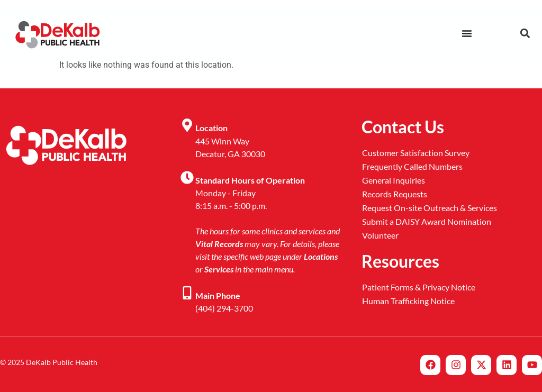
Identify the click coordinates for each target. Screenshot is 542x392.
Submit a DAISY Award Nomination (427, 221)
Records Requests (395, 194)
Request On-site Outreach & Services (430, 208)
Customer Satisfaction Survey (416, 153)
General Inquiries (394, 180)
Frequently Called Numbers (412, 166)
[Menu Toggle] (467, 33)
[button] (525, 33)
